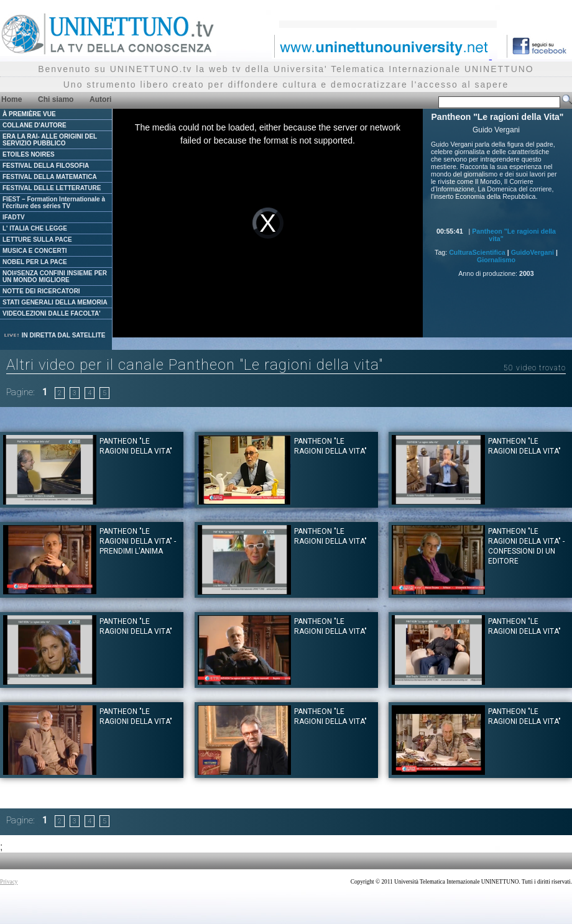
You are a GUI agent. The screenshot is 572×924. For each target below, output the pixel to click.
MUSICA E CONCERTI (35, 251)
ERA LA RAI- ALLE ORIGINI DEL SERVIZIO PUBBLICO (50, 140)
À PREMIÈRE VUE (29, 114)
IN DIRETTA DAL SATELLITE (54, 335)
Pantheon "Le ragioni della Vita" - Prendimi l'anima (138, 541)
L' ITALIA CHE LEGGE (35, 228)
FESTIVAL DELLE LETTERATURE (52, 188)
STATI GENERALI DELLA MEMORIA (55, 302)
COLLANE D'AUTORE (35, 125)
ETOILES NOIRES (29, 154)
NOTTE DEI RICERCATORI (41, 291)
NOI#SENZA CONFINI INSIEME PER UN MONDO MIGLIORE (55, 277)
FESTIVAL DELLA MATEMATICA (50, 177)
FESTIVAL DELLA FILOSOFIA (46, 166)
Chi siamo (56, 99)
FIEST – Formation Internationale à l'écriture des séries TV (54, 203)
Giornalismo (496, 260)
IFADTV (14, 217)
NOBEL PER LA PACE (35, 262)
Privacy (9, 882)
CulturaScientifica (477, 252)
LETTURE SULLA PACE (37, 240)
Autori (100, 99)
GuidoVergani (533, 252)
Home (12, 99)
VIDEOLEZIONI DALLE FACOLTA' (52, 313)
